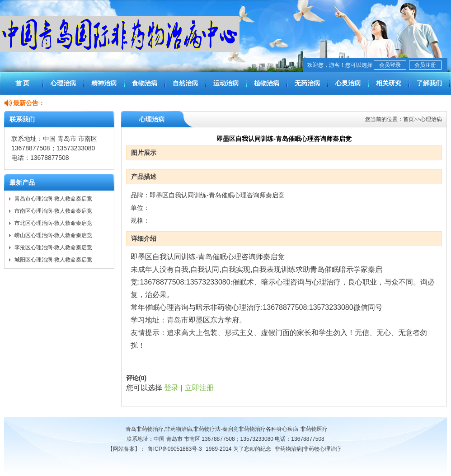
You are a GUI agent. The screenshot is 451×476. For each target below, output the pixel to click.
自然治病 (185, 83)
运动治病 (226, 83)
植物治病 (267, 83)
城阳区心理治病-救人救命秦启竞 (53, 260)
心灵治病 (348, 83)
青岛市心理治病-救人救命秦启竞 (53, 199)
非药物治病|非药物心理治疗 (308, 449)
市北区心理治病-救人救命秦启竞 (53, 223)
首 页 (23, 83)
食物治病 (145, 83)
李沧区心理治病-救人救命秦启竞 (53, 247)
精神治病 (104, 83)
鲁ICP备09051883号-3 (175, 449)
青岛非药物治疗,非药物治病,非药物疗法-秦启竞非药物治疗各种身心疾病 (212, 429)
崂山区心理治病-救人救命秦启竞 (53, 235)
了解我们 (429, 83)
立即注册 (199, 388)
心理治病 (63, 83)
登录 (171, 388)
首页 (409, 119)
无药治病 (307, 83)
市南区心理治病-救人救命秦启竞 (53, 211)
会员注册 (425, 65)
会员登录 (390, 65)
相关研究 (389, 83)
